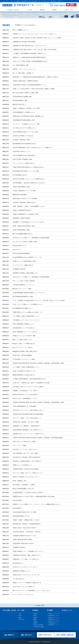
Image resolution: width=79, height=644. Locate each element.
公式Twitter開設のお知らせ (20, 175)
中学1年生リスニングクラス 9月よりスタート (25, 449)
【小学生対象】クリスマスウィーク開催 (23, 359)
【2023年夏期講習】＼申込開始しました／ (25, 112)
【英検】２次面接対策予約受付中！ (22, 210)
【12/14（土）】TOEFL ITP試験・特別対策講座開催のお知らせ (30, 61)
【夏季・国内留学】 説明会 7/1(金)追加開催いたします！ (29, 206)
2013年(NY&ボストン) (53, 623)
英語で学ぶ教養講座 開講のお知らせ (22, 234)
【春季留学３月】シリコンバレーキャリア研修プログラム (28, 434)
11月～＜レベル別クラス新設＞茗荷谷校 (24, 281)
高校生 (20, 617)
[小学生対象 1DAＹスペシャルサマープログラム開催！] (28, 387)
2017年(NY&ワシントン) (53, 616)
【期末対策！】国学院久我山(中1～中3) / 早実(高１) (27, 461)
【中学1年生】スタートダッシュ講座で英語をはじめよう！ (29, 410)
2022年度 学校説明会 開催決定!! (21, 253)
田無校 (35, 619)
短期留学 (55, 10)
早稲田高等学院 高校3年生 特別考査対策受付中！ (27, 524)
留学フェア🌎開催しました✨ (21, 30)
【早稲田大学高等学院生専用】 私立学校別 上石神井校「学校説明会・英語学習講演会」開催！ (39, 363)
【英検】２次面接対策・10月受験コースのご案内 (26, 108)
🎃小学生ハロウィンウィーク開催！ (22, 289)
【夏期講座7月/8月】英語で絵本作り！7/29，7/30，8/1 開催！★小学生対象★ (34, 50)
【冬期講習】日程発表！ (19, 547)
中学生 (20, 616)
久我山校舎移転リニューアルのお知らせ (23, 328)
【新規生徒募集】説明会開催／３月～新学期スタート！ (28, 430)
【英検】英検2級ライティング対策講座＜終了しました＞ (28, 551)
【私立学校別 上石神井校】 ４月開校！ (24, 485)
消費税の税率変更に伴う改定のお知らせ (23, 375)
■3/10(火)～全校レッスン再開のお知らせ (24, 344)
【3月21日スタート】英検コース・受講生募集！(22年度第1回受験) (31, 238)
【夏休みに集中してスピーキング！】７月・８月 (26, 575)
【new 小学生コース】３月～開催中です (24, 587)
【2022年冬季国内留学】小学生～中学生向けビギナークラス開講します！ (33, 148)
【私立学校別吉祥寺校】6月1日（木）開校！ (25, 512)
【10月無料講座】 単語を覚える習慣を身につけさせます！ (29, 183)
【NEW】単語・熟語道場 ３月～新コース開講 (25, 422)
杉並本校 (35, 614)
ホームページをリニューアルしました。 (23, 594)
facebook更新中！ (17, 508)
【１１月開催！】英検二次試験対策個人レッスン (26, 367)
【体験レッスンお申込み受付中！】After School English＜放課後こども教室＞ (34, 89)
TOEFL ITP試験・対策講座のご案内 (22, 159)
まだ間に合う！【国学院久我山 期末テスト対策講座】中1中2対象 (31, 383)
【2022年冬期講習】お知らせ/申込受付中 (24, 155)
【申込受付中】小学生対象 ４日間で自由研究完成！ (27, 457)
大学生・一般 (22, 619)
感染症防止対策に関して (19, 104)
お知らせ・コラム (69, 10)
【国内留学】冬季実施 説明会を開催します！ (25, 273)
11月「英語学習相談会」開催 (20, 65)
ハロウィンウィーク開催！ (20, 445)
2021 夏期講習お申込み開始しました (23, 308)
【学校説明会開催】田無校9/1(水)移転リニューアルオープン (29, 293)
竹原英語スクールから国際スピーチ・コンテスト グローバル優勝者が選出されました (36, 504)
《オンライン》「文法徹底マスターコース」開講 (26, 124)
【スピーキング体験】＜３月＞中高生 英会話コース (27, 418)
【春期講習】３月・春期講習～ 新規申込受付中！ (27, 426)
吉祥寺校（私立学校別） (39, 625)
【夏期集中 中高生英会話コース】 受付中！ (25, 391)
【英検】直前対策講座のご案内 (21, 187)
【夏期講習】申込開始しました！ (22, 571)
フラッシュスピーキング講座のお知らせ (23, 163)
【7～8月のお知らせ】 (19, 579)
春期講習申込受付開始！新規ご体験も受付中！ (25, 351)
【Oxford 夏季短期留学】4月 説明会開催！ (25, 406)
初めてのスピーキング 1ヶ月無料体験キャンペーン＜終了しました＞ (32, 591)
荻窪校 (35, 616)
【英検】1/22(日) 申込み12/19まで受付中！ (25, 528)
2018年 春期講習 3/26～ (20, 481)
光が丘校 (35, 621)
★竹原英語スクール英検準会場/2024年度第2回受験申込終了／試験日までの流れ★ (35, 77)
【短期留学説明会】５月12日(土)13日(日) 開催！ (26, 469)
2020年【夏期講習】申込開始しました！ (24, 324)
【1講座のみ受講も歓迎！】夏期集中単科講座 (25, 81)
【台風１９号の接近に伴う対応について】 (24, 371)
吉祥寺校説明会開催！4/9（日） (21, 516)
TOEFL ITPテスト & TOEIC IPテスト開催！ (24, 442)
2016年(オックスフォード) (54, 617)
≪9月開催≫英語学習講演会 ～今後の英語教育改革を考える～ (30, 379)
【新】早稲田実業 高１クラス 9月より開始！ (26, 453)
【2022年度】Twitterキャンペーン (22, 151)
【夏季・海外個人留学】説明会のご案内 (23, 226)
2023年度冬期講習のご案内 (20, 101)
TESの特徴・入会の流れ (13, 10)
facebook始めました (18, 563)
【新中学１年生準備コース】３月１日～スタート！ (27, 477)
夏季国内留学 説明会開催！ (20, 195)
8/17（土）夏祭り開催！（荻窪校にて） (23, 73)
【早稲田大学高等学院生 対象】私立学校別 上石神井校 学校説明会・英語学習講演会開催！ (38, 438)
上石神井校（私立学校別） (39, 627)
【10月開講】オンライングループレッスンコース (26, 320)
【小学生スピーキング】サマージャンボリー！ (25, 567)
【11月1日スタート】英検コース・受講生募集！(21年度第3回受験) (31, 277)
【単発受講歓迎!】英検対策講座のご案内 (24, 120)
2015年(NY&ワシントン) (53, 619)
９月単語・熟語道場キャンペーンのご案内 (25, 191)
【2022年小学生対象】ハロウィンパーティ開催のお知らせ (29, 179)
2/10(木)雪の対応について (20, 246)
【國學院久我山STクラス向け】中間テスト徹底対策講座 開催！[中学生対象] (33, 496)
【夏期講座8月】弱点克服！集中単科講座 (24, 42)
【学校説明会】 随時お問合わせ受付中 (23, 543)
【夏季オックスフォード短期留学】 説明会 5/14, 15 (27, 583)
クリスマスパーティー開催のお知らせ (23, 265)
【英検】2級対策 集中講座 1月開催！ (23, 540)
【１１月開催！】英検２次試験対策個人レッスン (26, 316)
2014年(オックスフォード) (54, 621)
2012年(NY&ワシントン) (53, 625)
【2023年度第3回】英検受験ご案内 (22, 97)
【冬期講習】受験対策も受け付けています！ (25, 536)
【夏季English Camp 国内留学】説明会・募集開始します (28, 116)
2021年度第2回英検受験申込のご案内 (23, 297)
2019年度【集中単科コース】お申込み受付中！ (25, 395)
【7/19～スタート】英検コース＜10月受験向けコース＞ (28, 304)
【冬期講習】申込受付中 (19, 269)
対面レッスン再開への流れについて (22, 340)
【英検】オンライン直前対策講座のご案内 (24, 261)
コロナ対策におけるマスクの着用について (24, 128)
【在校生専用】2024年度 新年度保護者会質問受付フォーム (29, 85)
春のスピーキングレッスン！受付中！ (23, 347)
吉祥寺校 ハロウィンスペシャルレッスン (24, 69)
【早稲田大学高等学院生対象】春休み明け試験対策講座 (28, 414)
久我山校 (35, 617)
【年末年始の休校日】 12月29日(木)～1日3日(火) (26, 532)
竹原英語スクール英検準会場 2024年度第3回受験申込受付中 (29, 57)
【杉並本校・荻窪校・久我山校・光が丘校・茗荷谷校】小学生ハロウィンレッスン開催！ (37, 38)
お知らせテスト (17, 249)
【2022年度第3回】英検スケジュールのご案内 (25, 132)
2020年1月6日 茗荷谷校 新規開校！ (23, 355)
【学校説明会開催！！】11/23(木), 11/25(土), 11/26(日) (28, 493)
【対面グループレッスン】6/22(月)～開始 (24, 336)
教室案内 (42, 10)
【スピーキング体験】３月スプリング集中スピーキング (28, 473)
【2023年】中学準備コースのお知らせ (23, 136)
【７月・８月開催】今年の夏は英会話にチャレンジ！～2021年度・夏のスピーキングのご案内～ (39, 300)
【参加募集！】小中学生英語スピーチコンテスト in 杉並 (28, 222)
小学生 (20, 614)
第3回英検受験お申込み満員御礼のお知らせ (24, 144)
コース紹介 (29, 10)
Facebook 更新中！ (18, 500)
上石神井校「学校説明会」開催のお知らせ (24, 202)
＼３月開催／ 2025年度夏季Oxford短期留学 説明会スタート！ (30, 53)
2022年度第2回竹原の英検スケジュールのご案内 (26, 171)
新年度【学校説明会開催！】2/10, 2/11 (23, 489)
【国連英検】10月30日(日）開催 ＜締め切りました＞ (27, 555)
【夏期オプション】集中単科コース (22, 465)
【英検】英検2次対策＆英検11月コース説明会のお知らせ (28, 167)
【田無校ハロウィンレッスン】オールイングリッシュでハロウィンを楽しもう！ (35, 34)
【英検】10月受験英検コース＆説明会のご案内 (25, 214)
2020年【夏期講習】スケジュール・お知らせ (25, 332)
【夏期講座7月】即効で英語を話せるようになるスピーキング (29, 46)
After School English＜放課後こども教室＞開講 (25, 93)
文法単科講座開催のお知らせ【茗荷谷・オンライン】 (27, 257)
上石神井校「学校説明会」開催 (21, 140)
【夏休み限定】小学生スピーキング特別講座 (25, 199)
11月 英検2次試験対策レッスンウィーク (23, 285)
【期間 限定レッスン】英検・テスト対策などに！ (26, 559)
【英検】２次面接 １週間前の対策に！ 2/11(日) (26, 520)
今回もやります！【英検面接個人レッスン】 (25, 398)
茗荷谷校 (35, 623)
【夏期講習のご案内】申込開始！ (22, 218)
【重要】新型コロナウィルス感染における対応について (28, 312)
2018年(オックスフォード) (54, 614)
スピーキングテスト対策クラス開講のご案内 (25, 242)
